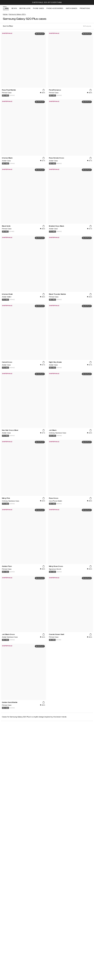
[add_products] (44, 90)
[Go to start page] (6, 8)
